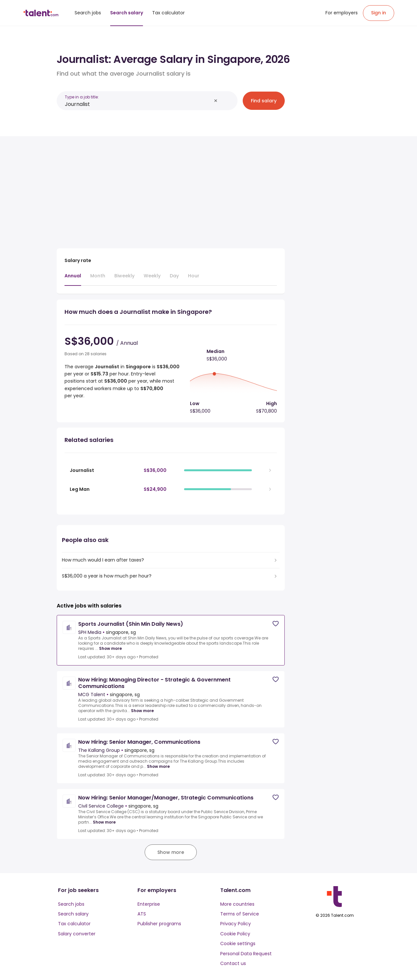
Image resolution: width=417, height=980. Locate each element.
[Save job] (276, 624)
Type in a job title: (82, 97)
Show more (110, 649)
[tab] (73, 279)
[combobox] (138, 104)
